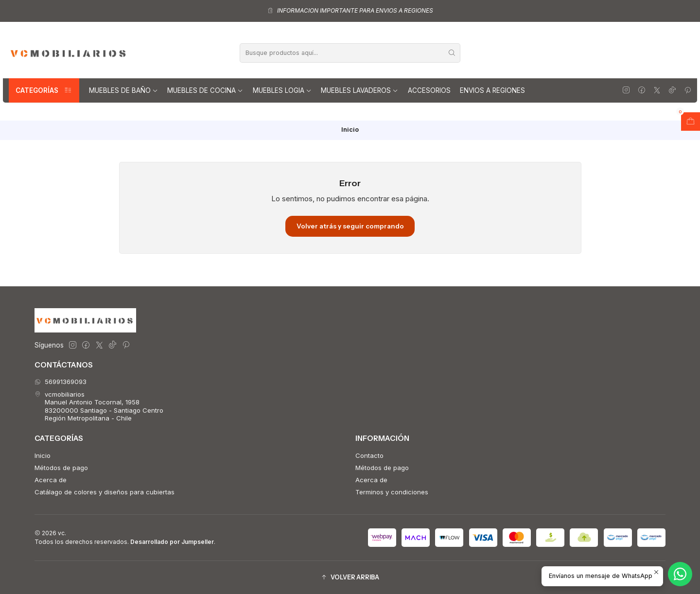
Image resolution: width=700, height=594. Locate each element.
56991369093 (61, 382)
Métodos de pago (61, 468)
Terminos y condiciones (392, 492)
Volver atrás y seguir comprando (350, 226)
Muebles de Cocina (205, 90)
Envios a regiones (492, 90)
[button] (350, 577)
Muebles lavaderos (359, 90)
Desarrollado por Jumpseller (172, 542)
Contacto (369, 455)
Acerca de (51, 480)
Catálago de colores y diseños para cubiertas (105, 492)
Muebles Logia (282, 90)
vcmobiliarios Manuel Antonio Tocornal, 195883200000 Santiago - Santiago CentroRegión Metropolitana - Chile (99, 406)
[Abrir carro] (691, 122)
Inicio (43, 455)
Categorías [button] (44, 90)
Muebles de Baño (123, 90)
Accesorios (429, 90)
